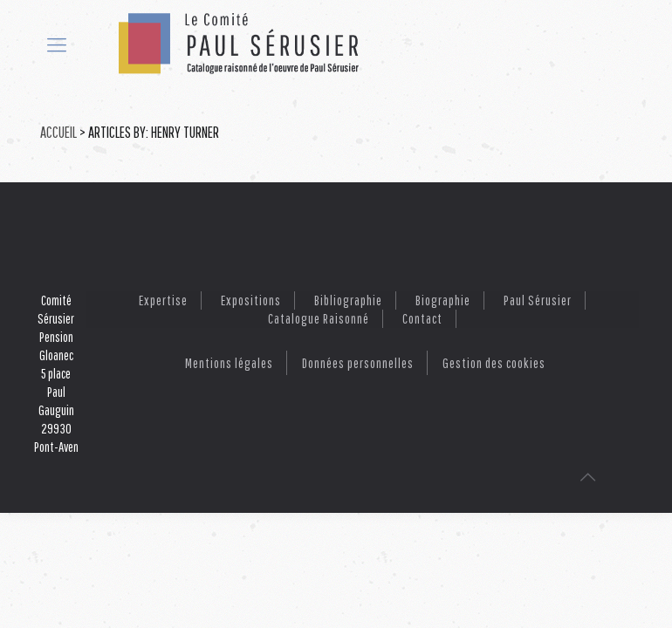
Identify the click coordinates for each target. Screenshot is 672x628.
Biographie (443, 300)
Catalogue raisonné (319, 318)
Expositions (251, 300)
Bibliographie (348, 300)
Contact (422, 318)
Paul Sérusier (538, 300)
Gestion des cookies (494, 363)
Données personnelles (358, 363)
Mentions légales (229, 363)
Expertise (163, 300)
